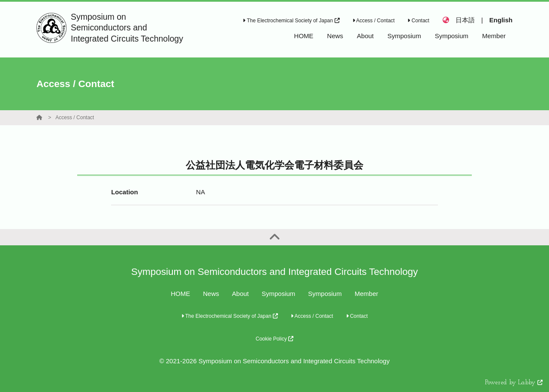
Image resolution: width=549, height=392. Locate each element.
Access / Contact (374, 21)
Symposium (278, 294)
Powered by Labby (514, 383)
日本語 (465, 20)
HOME (180, 294)
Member (367, 294)
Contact (418, 21)
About (240, 294)
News (211, 294)
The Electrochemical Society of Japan (291, 21)
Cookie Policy (274, 339)
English (501, 20)
